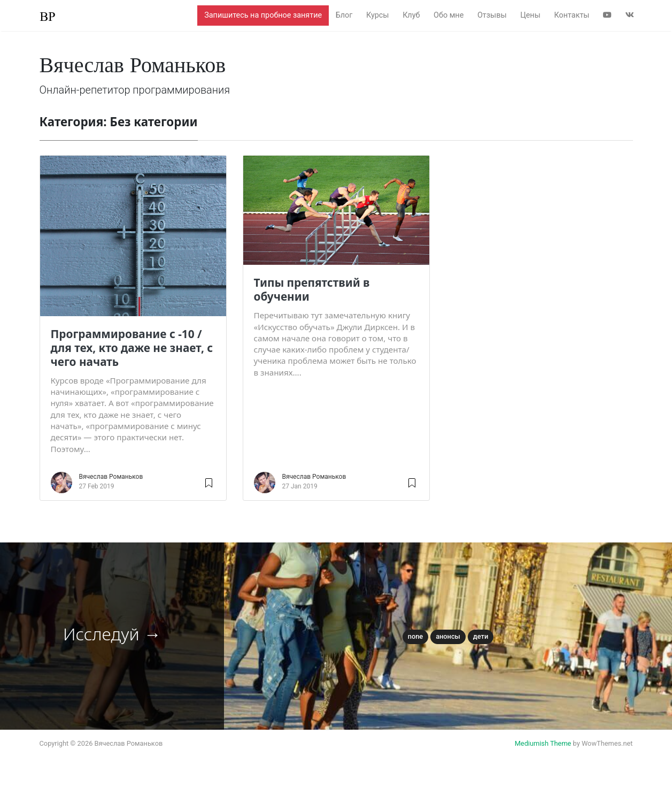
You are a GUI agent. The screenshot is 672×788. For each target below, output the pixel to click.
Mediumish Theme (543, 743)
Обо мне (449, 15)
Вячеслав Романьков (111, 477)
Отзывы (492, 15)
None (415, 636)
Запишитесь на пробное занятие (263, 15)
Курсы (378, 15)
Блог (344, 15)
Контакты (571, 15)
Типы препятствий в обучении (312, 289)
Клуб (411, 15)
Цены (530, 15)
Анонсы (448, 636)
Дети (481, 636)
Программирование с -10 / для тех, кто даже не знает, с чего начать (132, 348)
